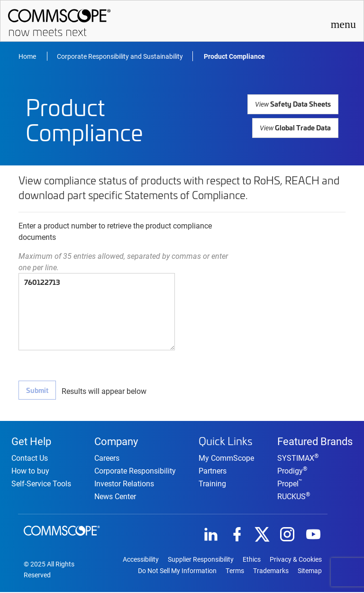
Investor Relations (124, 484)
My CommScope (226, 458)
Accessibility (141, 560)
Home (28, 56)
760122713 (97, 312)
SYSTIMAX (298, 459)
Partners (213, 470)
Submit (37, 390)
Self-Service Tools (41, 484)
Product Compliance (234, 56)
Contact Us (30, 459)
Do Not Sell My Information (177, 572)
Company (116, 441)
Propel (290, 484)
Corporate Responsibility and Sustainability (120, 56)
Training (212, 483)
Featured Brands (315, 441)
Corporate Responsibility (135, 471)
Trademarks (271, 572)
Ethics (252, 560)
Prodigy (292, 471)
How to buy (30, 471)
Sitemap (310, 572)
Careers (107, 459)
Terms (235, 572)
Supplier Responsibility (201, 560)
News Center (115, 497)
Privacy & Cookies (296, 560)
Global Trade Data (296, 127)
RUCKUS (294, 497)
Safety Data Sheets (294, 104)
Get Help (31, 441)
